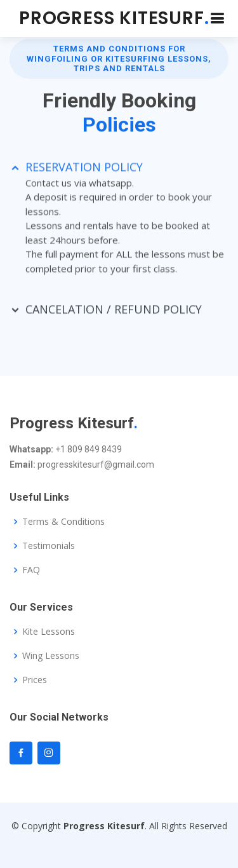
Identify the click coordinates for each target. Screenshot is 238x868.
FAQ (31, 570)
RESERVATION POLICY (84, 170)
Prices (35, 680)
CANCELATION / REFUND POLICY (114, 313)
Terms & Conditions (63, 522)
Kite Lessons (49, 632)
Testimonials (49, 546)
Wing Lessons (51, 656)
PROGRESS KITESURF (114, 18)
